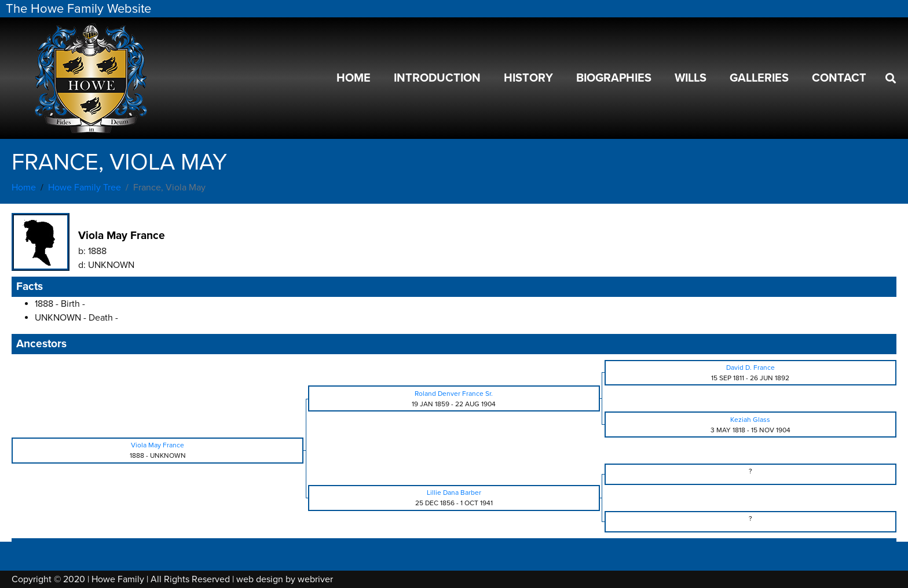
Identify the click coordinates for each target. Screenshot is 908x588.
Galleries (759, 78)
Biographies (614, 78)
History (528, 78)
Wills (691, 78)
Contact (839, 78)
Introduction (437, 78)
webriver (315, 579)
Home (354, 78)
